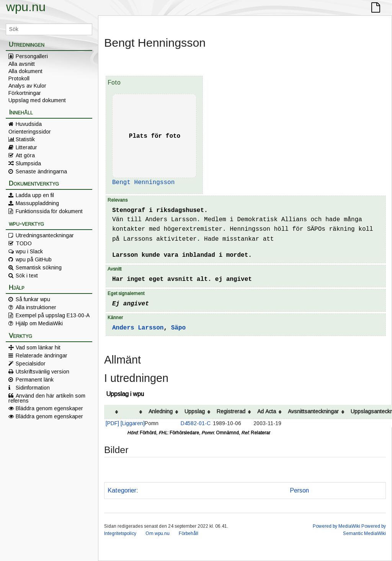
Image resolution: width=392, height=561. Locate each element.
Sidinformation (33, 388)
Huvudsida (29, 124)
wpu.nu (26, 7)
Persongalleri (32, 56)
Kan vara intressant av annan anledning (194, 490)
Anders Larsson (138, 328)
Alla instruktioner (36, 307)
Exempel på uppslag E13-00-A (53, 315)
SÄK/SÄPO (268, 490)
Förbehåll (189, 533)
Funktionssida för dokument (49, 211)
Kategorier (122, 490)
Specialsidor (31, 364)
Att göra (25, 155)
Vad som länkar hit (38, 347)
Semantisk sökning (39, 267)
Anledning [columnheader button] (161, 411)
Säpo (178, 328)
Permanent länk (35, 380)
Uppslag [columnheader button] (195, 411)
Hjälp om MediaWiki (39, 323)
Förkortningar (25, 93)
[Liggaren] (133, 423)
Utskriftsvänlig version (42, 372)
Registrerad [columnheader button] (231, 411)
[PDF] (112, 423)
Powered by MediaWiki (336, 526)
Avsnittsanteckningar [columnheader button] (313, 411)
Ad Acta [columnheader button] (267, 411)
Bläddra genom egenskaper (49, 408)
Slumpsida (28, 163)
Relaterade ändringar (42, 356)
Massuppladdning (37, 203)
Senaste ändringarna (41, 171)
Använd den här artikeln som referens (47, 398)
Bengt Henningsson (143, 183)
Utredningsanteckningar (45, 235)
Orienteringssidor (30, 132)
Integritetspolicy (120, 533)
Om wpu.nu (158, 533)
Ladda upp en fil (35, 195)
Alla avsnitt (22, 64)
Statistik (25, 139)
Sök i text (27, 276)
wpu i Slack (29, 251)
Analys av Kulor (27, 86)
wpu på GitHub (34, 259)
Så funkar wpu (33, 299)
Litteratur (26, 147)
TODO (24, 243)
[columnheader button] (112, 412)
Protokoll (19, 78)
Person (299, 490)
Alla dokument (25, 71)
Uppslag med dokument (37, 100)
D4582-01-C (196, 423)
